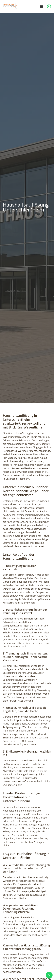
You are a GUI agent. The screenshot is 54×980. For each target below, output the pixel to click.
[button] (41, 7)
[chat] (49, 975)
